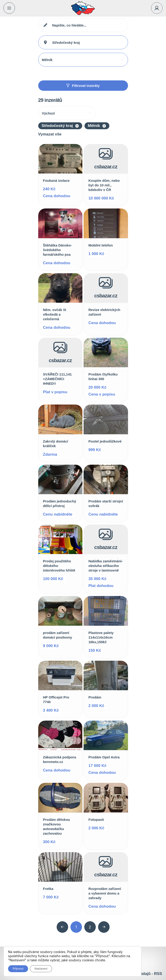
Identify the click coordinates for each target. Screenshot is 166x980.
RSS (158, 974)
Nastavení (41, 969)
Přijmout (18, 969)
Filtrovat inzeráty (83, 86)
